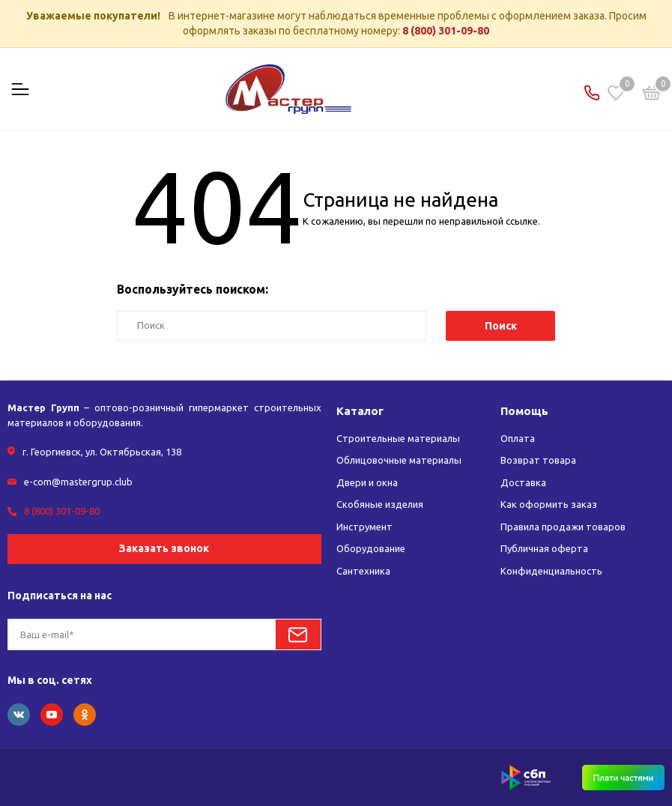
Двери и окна (367, 482)
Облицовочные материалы (399, 460)
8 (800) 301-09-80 (446, 31)
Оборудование (371, 548)
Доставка (523, 482)
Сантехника (363, 571)
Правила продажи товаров (563, 527)
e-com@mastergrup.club (78, 482)
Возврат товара (538, 460)
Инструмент (364, 527)
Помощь (524, 411)
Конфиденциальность (551, 571)
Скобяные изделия (380, 504)
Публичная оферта (544, 548)
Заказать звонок (164, 548)
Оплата (518, 438)
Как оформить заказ (549, 504)
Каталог (360, 411)
